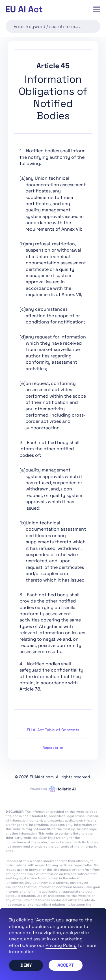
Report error (53, 748)
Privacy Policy (61, 945)
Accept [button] (66, 965)
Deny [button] (26, 965)
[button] (97, 9)
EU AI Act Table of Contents (53, 730)
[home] (24, 9)
